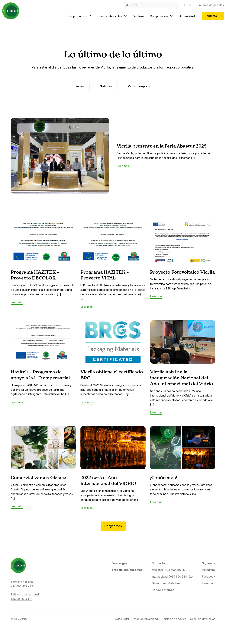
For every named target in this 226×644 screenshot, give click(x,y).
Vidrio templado (139, 86)
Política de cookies (174, 619)
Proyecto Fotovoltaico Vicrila (182, 272)
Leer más (123, 166)
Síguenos (209, 563)
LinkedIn (207, 583)
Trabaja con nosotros (127, 570)
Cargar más (113, 526)
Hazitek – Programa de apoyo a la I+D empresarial (40, 375)
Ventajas (139, 16)
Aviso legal (122, 619)
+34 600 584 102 (21, 599)
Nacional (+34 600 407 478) (170, 570)
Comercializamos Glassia (39, 478)
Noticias (106, 86)
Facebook (208, 577)
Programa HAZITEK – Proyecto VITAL (105, 275)
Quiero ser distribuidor (168, 583)
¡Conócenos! (164, 478)
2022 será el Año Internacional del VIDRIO (108, 481)
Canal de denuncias (203, 619)
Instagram (208, 570)
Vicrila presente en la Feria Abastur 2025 (162, 146)
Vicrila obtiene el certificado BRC (112, 375)
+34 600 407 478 (22, 586)
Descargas (119, 563)
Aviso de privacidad (145, 619)
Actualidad (187, 16)
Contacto (213, 16)
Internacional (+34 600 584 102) (172, 577)
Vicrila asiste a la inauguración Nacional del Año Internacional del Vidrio (182, 378)
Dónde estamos (163, 590)
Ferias (79, 86)
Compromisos (162, 16)
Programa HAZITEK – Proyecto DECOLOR (35, 275)
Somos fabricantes (113, 16)
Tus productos (80, 16)
